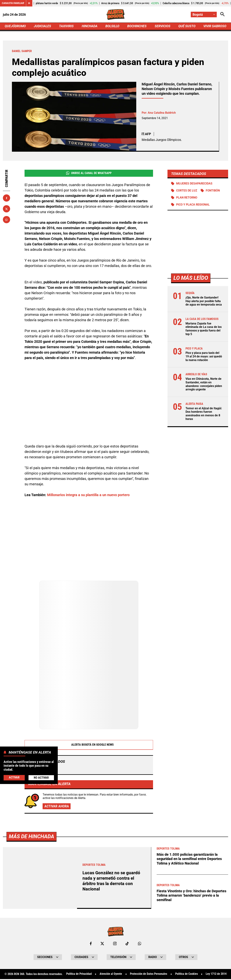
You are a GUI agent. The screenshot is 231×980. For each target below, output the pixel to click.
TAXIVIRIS (66, 26)
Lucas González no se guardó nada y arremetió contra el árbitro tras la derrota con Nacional (112, 882)
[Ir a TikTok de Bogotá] (127, 944)
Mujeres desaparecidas (194, 184)
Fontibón (213, 191)
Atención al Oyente (111, 975)
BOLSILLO (112, 26)
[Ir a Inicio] (116, 15)
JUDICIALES (42, 26)
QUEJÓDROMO (15, 26)
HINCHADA (90, 26)
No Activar (41, 778)
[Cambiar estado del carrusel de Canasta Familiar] (29, 3)
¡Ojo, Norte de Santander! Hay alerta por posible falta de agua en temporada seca (204, 302)
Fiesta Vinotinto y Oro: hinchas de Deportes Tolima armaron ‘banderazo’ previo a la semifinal (191, 896)
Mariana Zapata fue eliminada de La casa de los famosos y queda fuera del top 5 (204, 329)
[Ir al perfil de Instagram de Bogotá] (115, 944)
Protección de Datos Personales (149, 975)
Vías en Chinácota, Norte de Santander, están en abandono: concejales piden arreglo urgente (204, 384)
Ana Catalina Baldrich (162, 113)
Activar (14, 777)
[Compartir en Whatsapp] (6, 220)
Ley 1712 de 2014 (216, 975)
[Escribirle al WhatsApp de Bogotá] (140, 944)
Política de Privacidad (79, 975)
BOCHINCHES (137, 26)
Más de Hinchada (32, 837)
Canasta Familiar (13, 3)
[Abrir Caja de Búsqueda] (222, 15)
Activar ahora (57, 807)
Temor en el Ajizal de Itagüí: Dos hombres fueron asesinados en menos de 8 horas (204, 413)
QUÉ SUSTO (187, 26)
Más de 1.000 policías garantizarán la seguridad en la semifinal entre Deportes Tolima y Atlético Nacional (189, 860)
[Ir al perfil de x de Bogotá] (102, 944)
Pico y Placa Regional (193, 205)
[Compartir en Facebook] (6, 198)
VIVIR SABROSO (215, 26)
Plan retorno (187, 198)
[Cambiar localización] (204, 15)
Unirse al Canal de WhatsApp (89, 173)
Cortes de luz (187, 191)
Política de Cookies (187, 975)
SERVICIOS (162, 26)
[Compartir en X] (6, 209)
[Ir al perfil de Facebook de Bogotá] (91, 944)
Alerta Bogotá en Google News (89, 745)
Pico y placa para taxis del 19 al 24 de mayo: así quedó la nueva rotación (204, 357)
